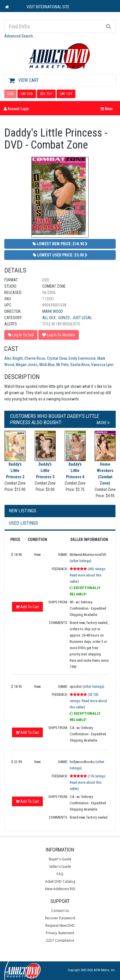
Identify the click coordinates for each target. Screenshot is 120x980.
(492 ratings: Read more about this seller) (88, 575)
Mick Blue (47, 365)
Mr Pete (62, 365)
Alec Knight (13, 358)
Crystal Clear (57, 358)
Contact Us (60, 911)
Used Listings (23, 523)
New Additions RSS (60, 889)
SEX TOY (46, 94)
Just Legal (82, 318)
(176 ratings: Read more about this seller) (88, 782)
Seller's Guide (60, 867)
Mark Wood (53, 311)
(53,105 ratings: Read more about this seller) (88, 701)
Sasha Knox (80, 365)
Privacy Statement (60, 933)
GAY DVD (27, 94)
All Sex (49, 318)
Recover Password (60, 918)
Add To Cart (27, 607)
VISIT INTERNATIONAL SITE (48, 7)
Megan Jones (27, 365)
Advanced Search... (20, 36)
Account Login (16, 108)
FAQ (60, 874)
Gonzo (64, 318)
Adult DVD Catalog (60, 881)
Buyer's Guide (60, 859)
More (103, 423)
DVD (10, 94)
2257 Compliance (60, 940)
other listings (81, 561)
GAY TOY (66, 94)
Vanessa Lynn (102, 365)
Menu (108, 108)
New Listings (23, 511)
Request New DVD (60, 925)
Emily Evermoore (82, 358)
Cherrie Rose (35, 358)
